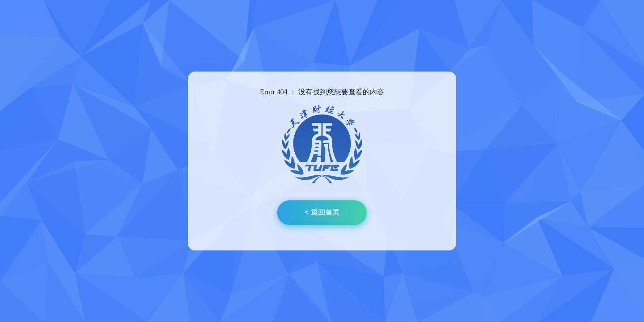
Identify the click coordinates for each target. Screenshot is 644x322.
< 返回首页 (322, 212)
